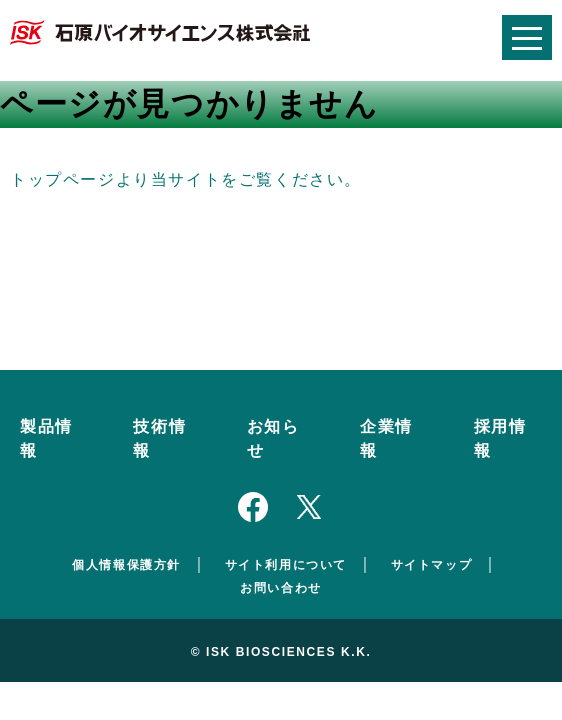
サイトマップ (432, 565)
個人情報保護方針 (126, 565)
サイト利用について (286, 565)
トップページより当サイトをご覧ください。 (186, 179)
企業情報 (386, 438)
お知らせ (273, 438)
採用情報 (500, 438)
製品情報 (46, 438)
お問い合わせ (281, 588)
